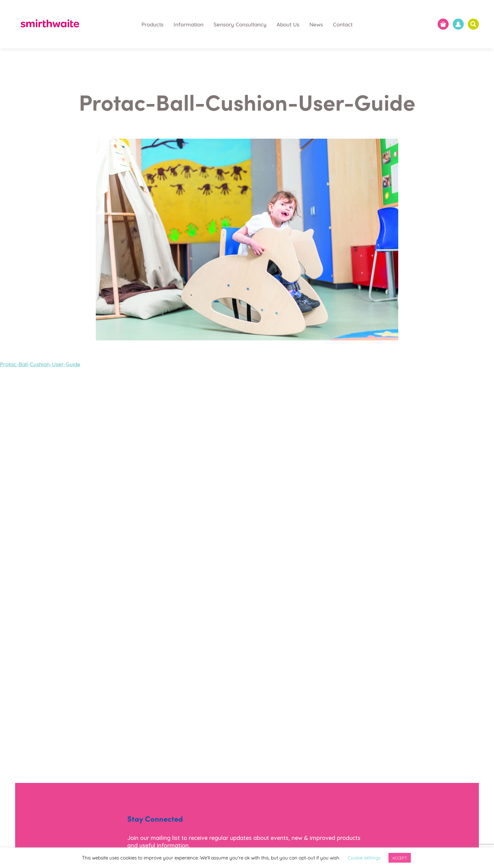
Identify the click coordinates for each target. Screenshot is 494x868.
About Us (288, 24)
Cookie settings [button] (364, 857)
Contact (343, 24)
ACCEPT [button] (400, 858)
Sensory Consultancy (240, 24)
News (316, 24)
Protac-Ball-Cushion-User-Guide (40, 364)
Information (189, 24)
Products (152, 24)
